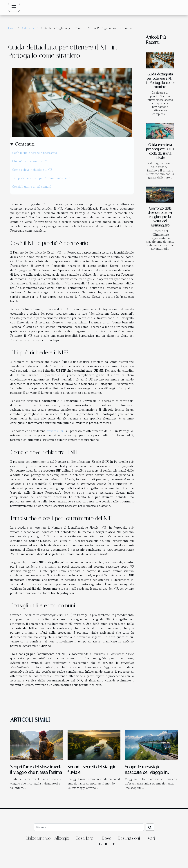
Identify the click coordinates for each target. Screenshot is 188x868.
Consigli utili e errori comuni (32, 187)
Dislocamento (30, 28)
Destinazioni (129, 838)
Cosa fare (84, 838)
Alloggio (62, 838)
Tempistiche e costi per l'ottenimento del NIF (43, 178)
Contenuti (25, 144)
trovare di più (56, 431)
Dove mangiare (107, 841)
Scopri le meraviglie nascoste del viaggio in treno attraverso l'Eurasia (148, 772)
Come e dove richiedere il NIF (32, 170)
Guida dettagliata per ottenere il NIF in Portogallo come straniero (160, 81)
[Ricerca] (89, 827)
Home (12, 28)
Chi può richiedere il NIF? (29, 161)
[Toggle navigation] (14, 7)
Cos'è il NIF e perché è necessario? (35, 153)
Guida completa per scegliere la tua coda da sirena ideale (160, 151)
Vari (151, 838)
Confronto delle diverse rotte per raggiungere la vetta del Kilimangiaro (160, 217)
